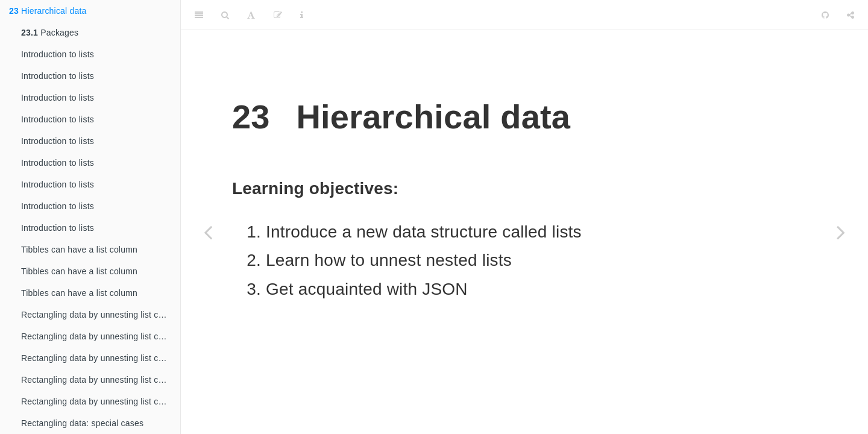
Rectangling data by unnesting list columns (101, 315)
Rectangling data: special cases (82, 423)
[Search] (225, 15)
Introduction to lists (58, 54)
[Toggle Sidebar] (199, 15)
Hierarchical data (48, 11)
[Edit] (278, 15)
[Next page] (841, 232)
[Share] (851, 15)
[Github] (825, 15)
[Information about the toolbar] (302, 15)
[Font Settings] (251, 15)
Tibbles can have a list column (79, 250)
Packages (50, 33)
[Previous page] (208, 232)
